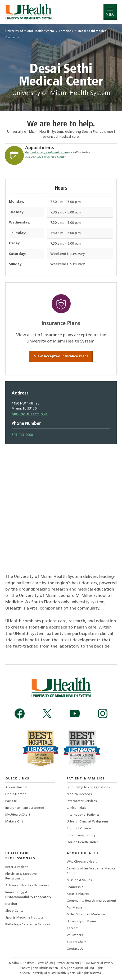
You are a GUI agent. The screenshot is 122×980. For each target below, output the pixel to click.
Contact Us (75, 949)
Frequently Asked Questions (88, 787)
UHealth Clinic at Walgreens (88, 822)
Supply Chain (76, 942)
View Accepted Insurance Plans (61, 356)
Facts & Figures (78, 894)
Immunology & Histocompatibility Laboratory (28, 895)
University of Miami (81, 921)
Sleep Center (15, 911)
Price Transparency (81, 835)
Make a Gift (14, 822)
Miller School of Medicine (86, 915)
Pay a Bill (12, 801)
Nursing (11, 904)
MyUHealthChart (18, 815)
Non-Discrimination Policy (49, 968)
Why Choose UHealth (83, 862)
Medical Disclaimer (22, 963)
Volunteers (75, 935)
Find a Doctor (16, 794)
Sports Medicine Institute (24, 918)
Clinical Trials (76, 808)
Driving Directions (30, 415)
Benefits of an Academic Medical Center (92, 871)
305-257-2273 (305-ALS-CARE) (45, 157)
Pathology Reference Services (28, 925)
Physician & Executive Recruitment (21, 876)
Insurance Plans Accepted (25, 808)
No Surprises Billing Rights (86, 968)
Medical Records (79, 794)
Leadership (75, 887)
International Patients (83, 815)
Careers (73, 928)
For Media (74, 908)
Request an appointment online (47, 153)
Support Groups (79, 829)
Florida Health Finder (82, 842)
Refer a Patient (17, 867)
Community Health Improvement (91, 901)
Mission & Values (79, 880)
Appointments (40, 148)
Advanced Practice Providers (27, 886)
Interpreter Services (82, 801)
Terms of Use (45, 963)
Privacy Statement (68, 963)
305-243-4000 (22, 435)
